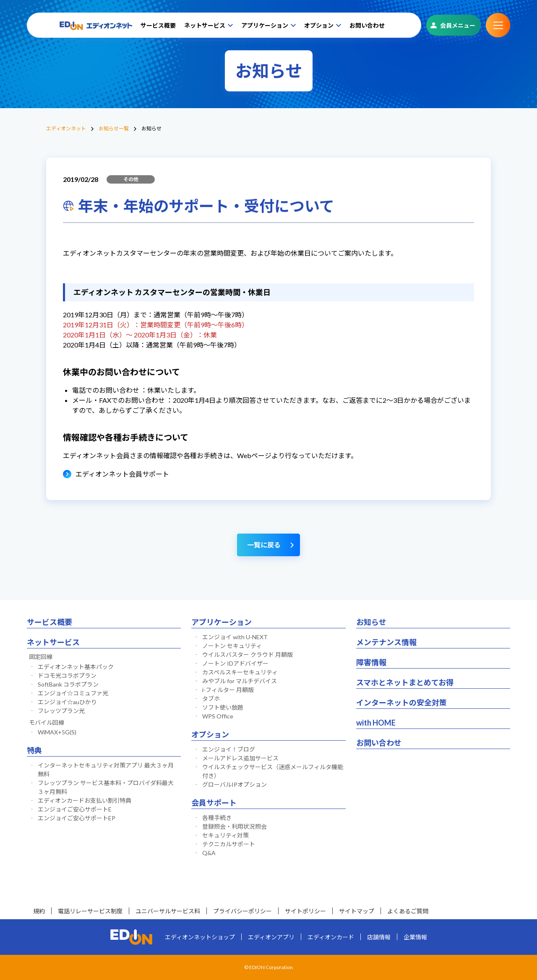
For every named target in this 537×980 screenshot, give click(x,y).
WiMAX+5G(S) (57, 732)
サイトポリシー (305, 911)
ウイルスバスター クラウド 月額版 (248, 655)
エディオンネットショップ (200, 937)
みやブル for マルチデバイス (240, 681)
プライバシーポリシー (242, 911)
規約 (39, 911)
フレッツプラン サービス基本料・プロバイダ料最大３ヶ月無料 (106, 787)
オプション (319, 25)
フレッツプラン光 (61, 711)
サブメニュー (498, 25)
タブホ (211, 699)
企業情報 (415, 937)
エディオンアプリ (271, 937)
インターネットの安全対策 (401, 703)
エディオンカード (331, 937)
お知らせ (371, 622)
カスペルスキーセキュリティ (240, 672)
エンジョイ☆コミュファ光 (73, 693)
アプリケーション (265, 25)
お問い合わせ (367, 25)
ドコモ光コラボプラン (67, 675)
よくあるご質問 (408, 911)
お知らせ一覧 (114, 128)
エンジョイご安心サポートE (75, 809)
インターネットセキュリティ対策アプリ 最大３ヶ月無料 (106, 770)
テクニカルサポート (229, 844)
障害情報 (371, 662)
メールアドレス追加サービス (240, 758)
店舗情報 (379, 937)
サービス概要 (158, 25)
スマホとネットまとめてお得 (405, 682)
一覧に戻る (264, 545)
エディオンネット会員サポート (122, 474)
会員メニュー (458, 25)
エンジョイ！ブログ (229, 749)
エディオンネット (66, 128)
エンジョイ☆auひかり (67, 702)
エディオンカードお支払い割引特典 (85, 800)
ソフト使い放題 (223, 707)
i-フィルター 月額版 (228, 690)
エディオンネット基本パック (76, 667)
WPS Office (218, 716)
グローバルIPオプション (235, 784)
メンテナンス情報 (386, 642)
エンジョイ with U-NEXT (235, 637)
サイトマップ (357, 911)
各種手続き (217, 818)
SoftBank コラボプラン (68, 684)
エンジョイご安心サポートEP (77, 818)
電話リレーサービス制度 (90, 911)
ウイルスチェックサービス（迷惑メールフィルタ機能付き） (273, 771)
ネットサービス (205, 25)
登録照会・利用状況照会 (235, 826)
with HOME (376, 723)
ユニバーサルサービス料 (168, 911)
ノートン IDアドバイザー (235, 663)
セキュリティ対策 (225, 835)
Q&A (209, 853)
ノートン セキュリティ (232, 646)
